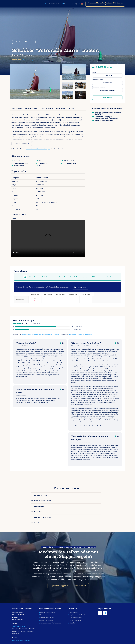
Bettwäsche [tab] (39, 506)
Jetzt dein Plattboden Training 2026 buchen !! (105, 4)
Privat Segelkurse (75, 620)
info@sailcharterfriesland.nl (21, 640)
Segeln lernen (73, 612)
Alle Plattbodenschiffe (47, 612)
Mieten (72, 108)
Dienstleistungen (32, 108)
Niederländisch (87, 335)
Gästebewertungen (75, 618)
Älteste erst (56, 335)
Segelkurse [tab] (39, 523)
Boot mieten (107, 98)
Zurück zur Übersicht (23, 42)
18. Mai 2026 (107, 75)
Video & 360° (61, 108)
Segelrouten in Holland (77, 615)
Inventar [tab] (38, 512)
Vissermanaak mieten (47, 618)
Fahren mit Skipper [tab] (43, 517)
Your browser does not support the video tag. (48, 239)
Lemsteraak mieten (46, 615)
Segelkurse (80, 586)
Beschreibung (17, 108)
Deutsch (80, 335)
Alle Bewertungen (29, 60)
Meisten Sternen (27, 335)
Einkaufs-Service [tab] (42, 495)
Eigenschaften (47, 108)
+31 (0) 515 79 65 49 (19, 626)
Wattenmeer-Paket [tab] (42, 501)
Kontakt (72, 623)
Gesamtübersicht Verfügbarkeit (50, 623)
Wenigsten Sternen (38, 335)
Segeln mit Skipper (59, 586)
